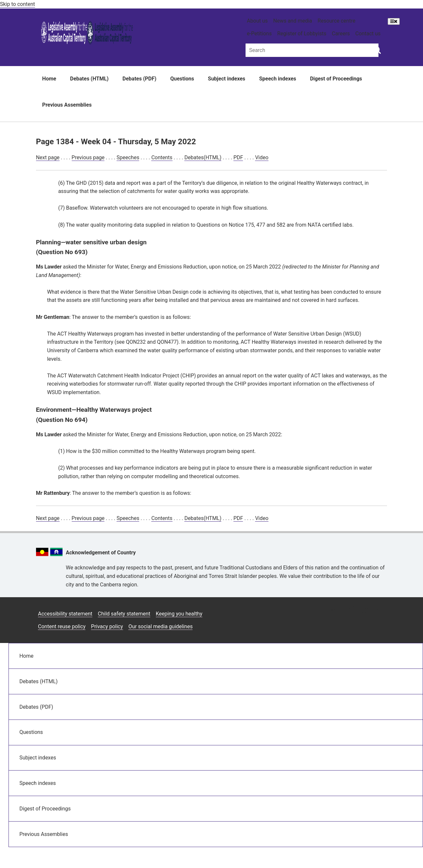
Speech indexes (277, 79)
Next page (48, 157)
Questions (182, 79)
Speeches (128, 157)
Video (262, 157)
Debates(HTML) (203, 157)
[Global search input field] (312, 50)
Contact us (368, 34)
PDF (238, 157)
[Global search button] (377, 50)
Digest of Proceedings (336, 79)
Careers (341, 34)
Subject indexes (227, 79)
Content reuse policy (62, 626)
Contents (162, 157)
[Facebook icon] (349, 611)
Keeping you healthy (179, 614)
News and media (293, 21)
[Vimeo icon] (380, 611)
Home (49, 79)
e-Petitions (259, 34)
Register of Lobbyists (302, 34)
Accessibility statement (65, 614)
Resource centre (336, 21)
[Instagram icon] (333, 611)
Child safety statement (124, 614)
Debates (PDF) (139, 79)
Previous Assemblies (67, 105)
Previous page (88, 157)
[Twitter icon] (365, 611)
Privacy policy (107, 626)
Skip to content (18, 4)
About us (257, 21)
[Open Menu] (394, 21)
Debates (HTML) (89, 79)
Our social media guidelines (160, 626)
